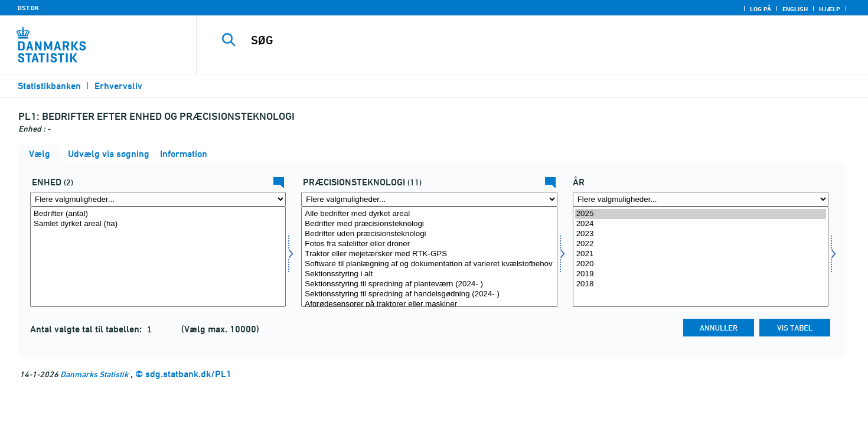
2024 (701, 224)
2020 (701, 264)
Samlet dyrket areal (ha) (158, 224)
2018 (701, 284)
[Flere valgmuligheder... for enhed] (158, 199)
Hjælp (830, 9)
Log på (761, 9)
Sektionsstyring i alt (429, 274)
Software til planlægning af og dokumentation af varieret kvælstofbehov (429, 264)
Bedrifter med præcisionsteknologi (429, 224)
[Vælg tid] (701, 257)
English (795, 9)
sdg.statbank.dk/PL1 (188, 374)
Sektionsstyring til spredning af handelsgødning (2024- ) (429, 294)
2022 (701, 244)
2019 (701, 274)
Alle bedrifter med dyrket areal (429, 214)
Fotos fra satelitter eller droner (429, 244)
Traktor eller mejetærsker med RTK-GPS (429, 254)
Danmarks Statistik (94, 374)
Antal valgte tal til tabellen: (87, 329)
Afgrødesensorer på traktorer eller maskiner (429, 304)
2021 (701, 254)
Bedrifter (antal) (158, 214)
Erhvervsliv (118, 86)
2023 (701, 234)
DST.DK (28, 8)
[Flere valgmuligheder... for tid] (701, 199)
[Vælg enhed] (158, 257)
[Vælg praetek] (429, 257)
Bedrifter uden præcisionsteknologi (429, 234)
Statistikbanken (49, 86)
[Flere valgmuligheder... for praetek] (429, 199)
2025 (701, 214)
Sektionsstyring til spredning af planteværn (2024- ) (429, 284)
